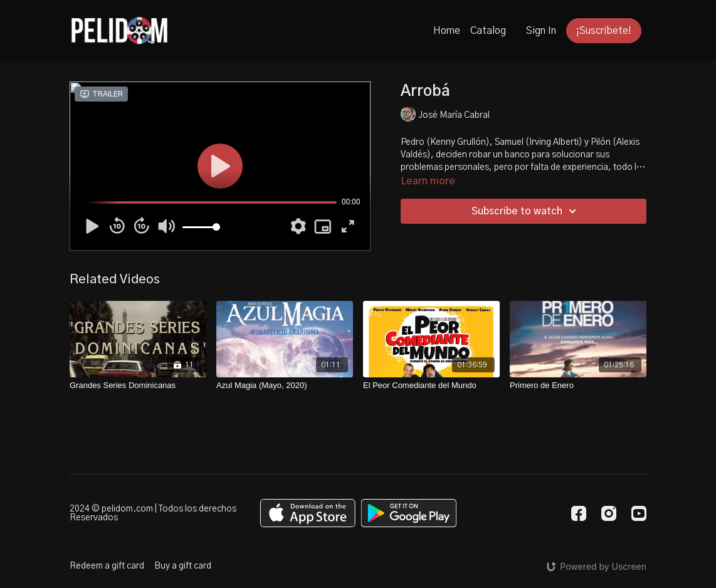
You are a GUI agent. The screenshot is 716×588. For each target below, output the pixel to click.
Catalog (488, 31)
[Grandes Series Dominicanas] (138, 386)
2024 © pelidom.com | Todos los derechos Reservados (153, 513)
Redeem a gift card (107, 566)
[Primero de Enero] (578, 386)
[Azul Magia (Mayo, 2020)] (285, 386)
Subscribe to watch (526, 211)
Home (447, 31)
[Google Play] (409, 513)
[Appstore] (308, 513)
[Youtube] (639, 513)
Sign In (541, 31)
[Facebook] (579, 513)
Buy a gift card (183, 566)
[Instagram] (609, 513)
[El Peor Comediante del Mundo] (431, 386)
